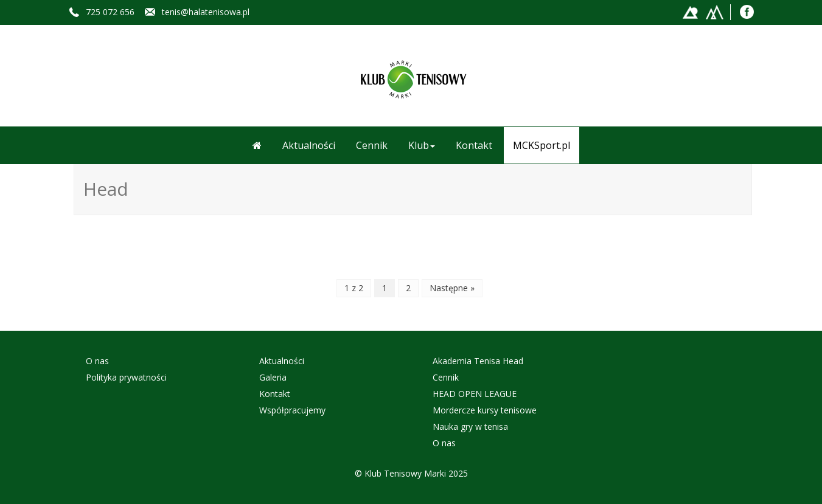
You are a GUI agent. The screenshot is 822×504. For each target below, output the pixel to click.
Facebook (747, 11)
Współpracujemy (292, 410)
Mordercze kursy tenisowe (485, 410)
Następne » (452, 288)
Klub (422, 145)
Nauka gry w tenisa (470, 426)
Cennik (372, 145)
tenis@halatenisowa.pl (206, 12)
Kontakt (474, 145)
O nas (97, 361)
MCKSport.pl (542, 145)
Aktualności (309, 145)
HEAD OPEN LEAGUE (475, 394)
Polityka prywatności (126, 377)
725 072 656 (110, 12)
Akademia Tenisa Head (478, 361)
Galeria (273, 377)
